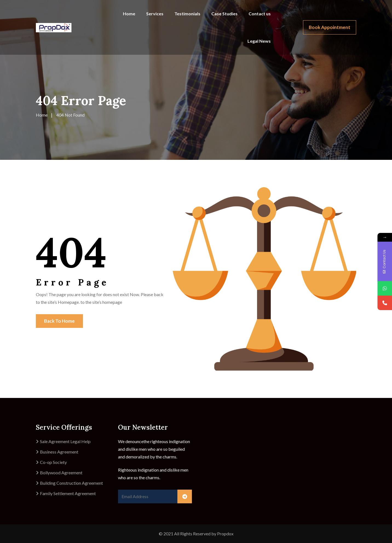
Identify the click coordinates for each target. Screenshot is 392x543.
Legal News (259, 41)
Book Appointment (330, 27)
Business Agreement (59, 452)
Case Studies (224, 14)
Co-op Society (53, 462)
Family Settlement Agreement (68, 493)
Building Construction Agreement (71, 483)
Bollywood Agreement (61, 473)
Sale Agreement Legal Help (65, 441)
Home (129, 14)
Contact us (260, 14)
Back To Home (59, 321)
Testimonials (187, 14)
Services (155, 14)
